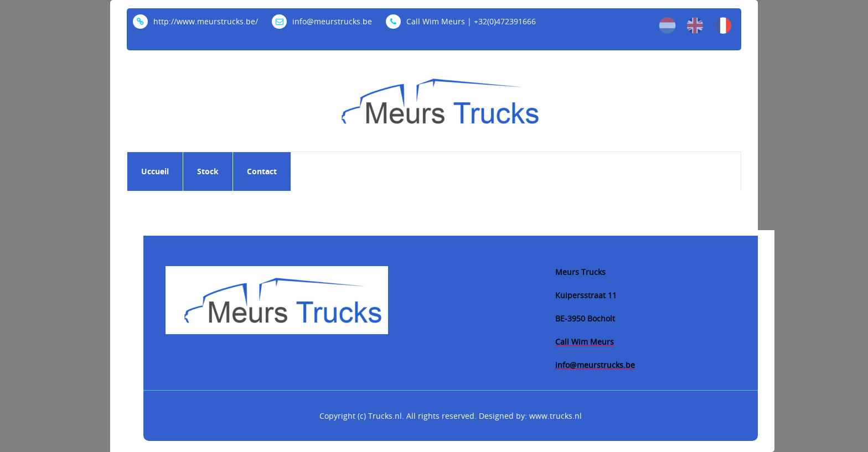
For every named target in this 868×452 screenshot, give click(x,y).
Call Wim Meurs (585, 342)
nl (668, 25)
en (695, 25)
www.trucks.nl (556, 416)
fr (723, 25)
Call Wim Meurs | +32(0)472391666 (461, 21)
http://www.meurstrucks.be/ (195, 21)
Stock (208, 171)
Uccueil (155, 171)
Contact (262, 171)
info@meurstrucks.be (322, 21)
